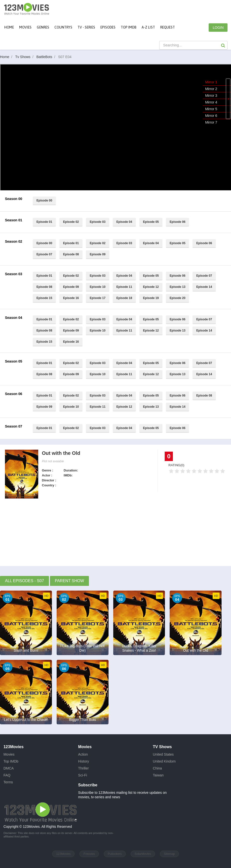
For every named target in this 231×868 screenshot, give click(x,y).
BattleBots (47, 57)
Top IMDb (129, 27)
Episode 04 (124, 222)
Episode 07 (44, 254)
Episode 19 (151, 298)
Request (168, 27)
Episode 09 (97, 254)
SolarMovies (143, 854)
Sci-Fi (83, 775)
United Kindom (164, 761)
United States (163, 754)
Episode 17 (97, 298)
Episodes (108, 27)
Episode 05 (151, 222)
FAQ (7, 775)
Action (83, 754)
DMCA (9, 768)
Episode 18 (124, 298)
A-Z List (148, 27)
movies (25, 27)
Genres (43, 27)
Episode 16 (71, 298)
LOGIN (218, 28)
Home (9, 27)
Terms (8, 782)
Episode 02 (71, 222)
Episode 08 (71, 254)
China (157, 768)
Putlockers (115, 854)
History (84, 761)
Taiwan (158, 775)
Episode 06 (177, 222)
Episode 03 (97, 222)
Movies (9, 754)
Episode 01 (44, 222)
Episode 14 (204, 287)
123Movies (63, 854)
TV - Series (86, 27)
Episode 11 (124, 287)
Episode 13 (177, 287)
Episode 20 (177, 298)
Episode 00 (44, 200)
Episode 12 (151, 287)
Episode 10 (97, 287)
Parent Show (70, 581)
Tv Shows (25, 57)
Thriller (84, 768)
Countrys (63, 27)
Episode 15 (44, 298)
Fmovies (89, 854)
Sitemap (169, 854)
